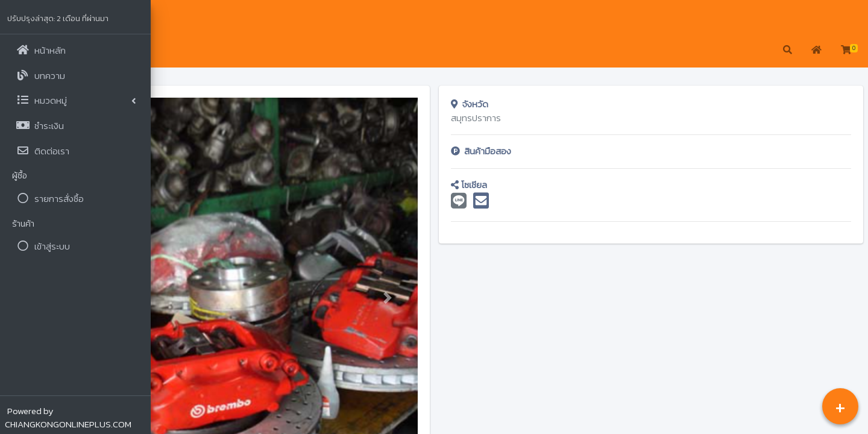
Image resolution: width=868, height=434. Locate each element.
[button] (169, 51)
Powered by (68, 418)
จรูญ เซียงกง (206, 19)
